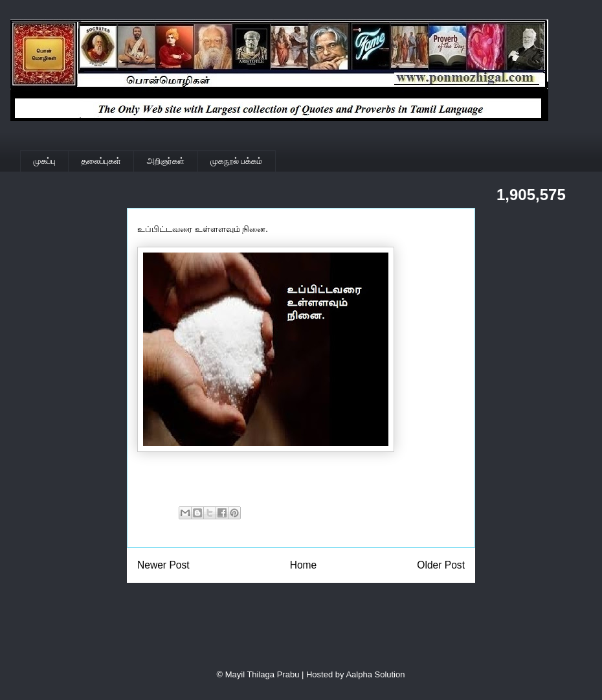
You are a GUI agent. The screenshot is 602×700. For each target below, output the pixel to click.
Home (304, 565)
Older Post (441, 565)
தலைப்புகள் (101, 161)
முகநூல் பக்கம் (236, 161)
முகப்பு (45, 161)
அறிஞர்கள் (166, 161)
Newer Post (163, 565)
